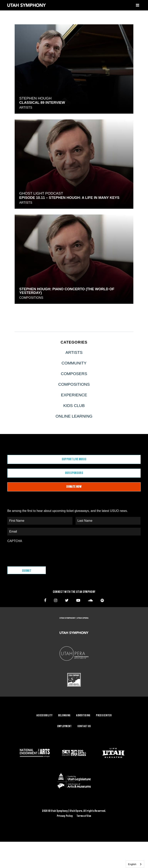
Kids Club (74, 405)
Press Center (104, 716)
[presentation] (37, 553)
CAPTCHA (15, 541)
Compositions (31, 298)
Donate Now (74, 487)
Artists (26, 108)
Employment (64, 726)
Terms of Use (84, 816)
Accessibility (44, 716)
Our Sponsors (74, 473)
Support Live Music (74, 459)
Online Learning (74, 416)
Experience (74, 395)
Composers (74, 374)
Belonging (64, 716)
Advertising (83, 716)
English (132, 864)
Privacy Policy (65, 816)
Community (74, 363)
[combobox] (135, 864)
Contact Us (84, 726)
